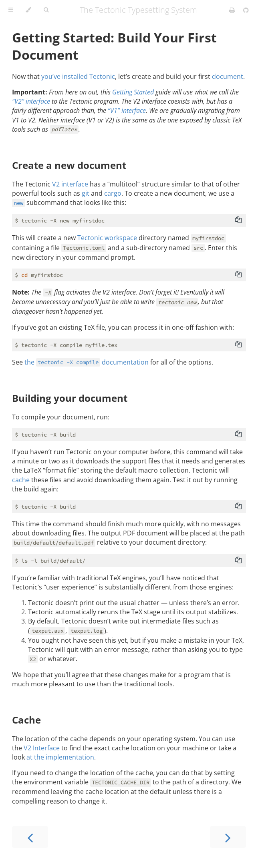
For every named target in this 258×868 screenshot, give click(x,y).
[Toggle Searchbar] (46, 10)
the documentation (87, 362)
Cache (26, 720)
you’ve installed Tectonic (78, 76)
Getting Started (133, 92)
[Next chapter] (228, 837)
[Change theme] (28, 10)
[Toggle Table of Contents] (11, 10)
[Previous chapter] (30, 837)
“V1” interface (127, 110)
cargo (113, 193)
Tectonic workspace (107, 238)
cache (21, 480)
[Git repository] (246, 10)
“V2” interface (31, 101)
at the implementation (60, 757)
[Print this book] (233, 10)
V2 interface (70, 184)
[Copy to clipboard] (238, 221)
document (228, 76)
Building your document (70, 398)
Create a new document (69, 165)
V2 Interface (42, 748)
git (86, 193)
